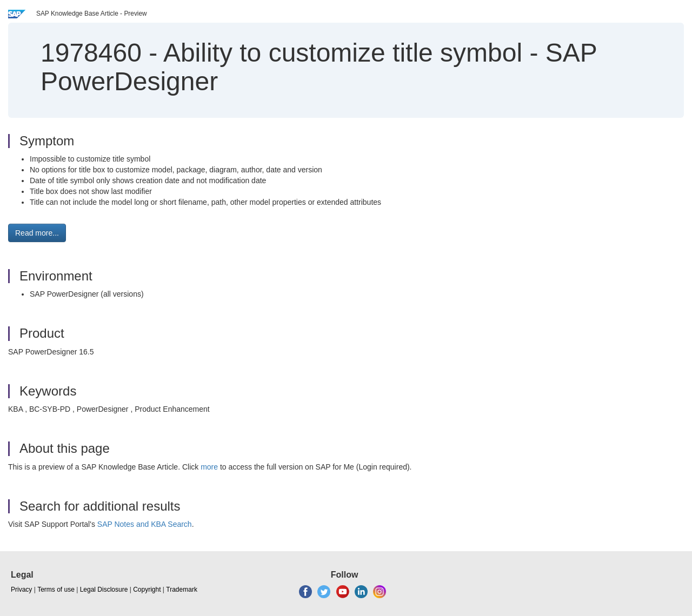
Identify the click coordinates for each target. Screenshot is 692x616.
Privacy (21, 590)
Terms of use (56, 590)
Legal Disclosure (104, 590)
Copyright (147, 590)
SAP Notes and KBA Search (145, 524)
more (209, 467)
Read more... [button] (37, 233)
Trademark (182, 590)
